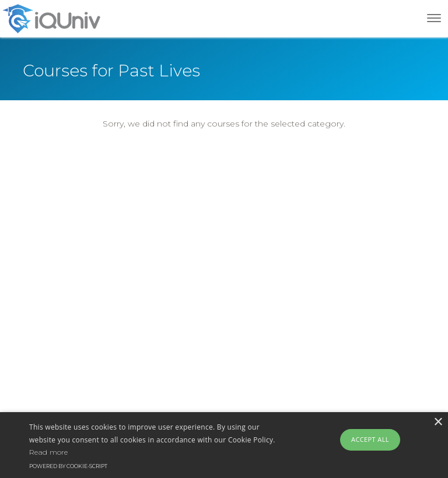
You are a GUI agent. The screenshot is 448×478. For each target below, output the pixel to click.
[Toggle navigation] (434, 18)
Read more (49, 452)
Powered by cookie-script (68, 466)
